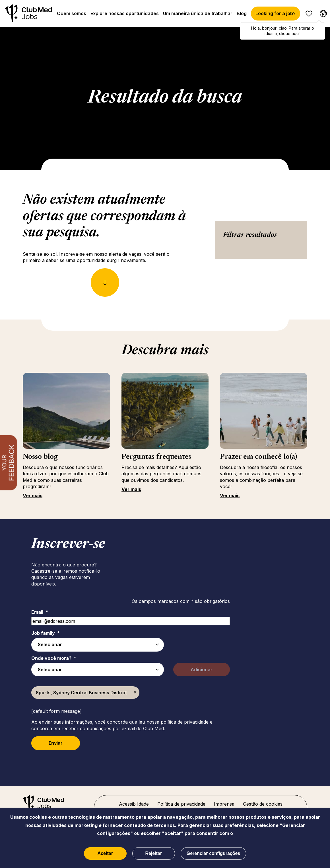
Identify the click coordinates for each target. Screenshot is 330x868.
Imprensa (224, 804)
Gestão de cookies (263, 804)
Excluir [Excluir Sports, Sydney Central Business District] (135, 693)
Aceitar (105, 853)
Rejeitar (153, 853)
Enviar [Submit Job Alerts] (56, 743)
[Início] (28, 14)
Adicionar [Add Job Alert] (202, 670)
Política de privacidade (181, 804)
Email (40, 612)
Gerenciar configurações (214, 853)
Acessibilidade (134, 804)
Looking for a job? (276, 13)
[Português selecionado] (322, 13)
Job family (46, 633)
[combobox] (98, 670)
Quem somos (72, 13)
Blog (242, 13)
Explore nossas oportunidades (125, 13)
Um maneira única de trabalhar (198, 13)
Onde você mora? (54, 658)
